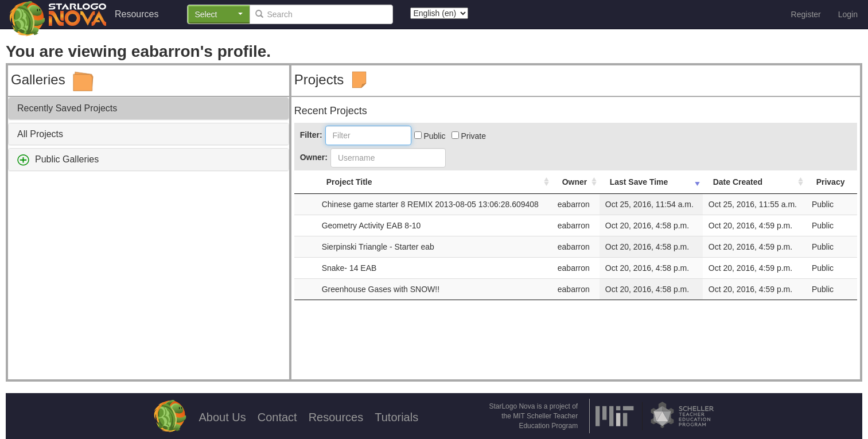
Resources (137, 14)
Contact (277, 417)
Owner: (314, 157)
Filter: (311, 135)
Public (430, 136)
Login (848, 14)
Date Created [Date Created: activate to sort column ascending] (738, 182)
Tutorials (396, 417)
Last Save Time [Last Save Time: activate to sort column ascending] (639, 182)
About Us (222, 417)
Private (469, 136)
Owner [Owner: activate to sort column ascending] (575, 182)
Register (806, 14)
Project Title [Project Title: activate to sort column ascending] (349, 182)
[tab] (149, 108)
